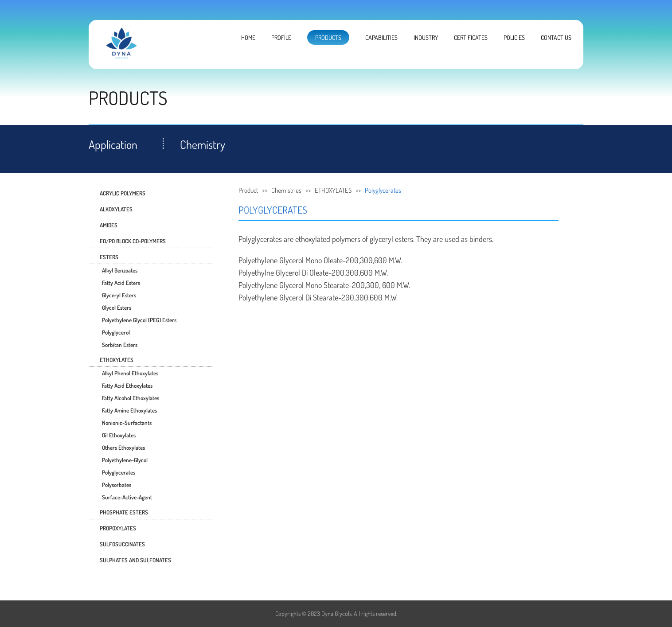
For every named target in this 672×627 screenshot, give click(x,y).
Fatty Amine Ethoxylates (129, 410)
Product (248, 190)
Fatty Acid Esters (121, 283)
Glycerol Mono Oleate (311, 260)
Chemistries (286, 190)
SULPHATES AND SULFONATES (135, 560)
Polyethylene (258, 260)
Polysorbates (117, 485)
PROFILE (281, 37)
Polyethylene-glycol (125, 460)
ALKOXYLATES (116, 209)
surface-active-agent (127, 497)
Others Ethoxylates (123, 448)
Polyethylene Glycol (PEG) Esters (139, 320)
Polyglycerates (119, 472)
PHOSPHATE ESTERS (124, 512)
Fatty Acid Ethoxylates (127, 386)
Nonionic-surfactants (127, 423)
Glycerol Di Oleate (302, 273)
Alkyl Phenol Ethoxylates (130, 373)
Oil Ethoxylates (119, 435)
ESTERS (109, 257)
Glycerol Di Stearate (309, 297)
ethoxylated (313, 239)
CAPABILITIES (381, 37)
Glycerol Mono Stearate (314, 285)
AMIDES (109, 225)
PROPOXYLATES (118, 528)
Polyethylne (256, 273)
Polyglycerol (116, 332)
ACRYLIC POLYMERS (123, 193)
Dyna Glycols (336, 613)
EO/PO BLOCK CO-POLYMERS (133, 241)
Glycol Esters (117, 308)
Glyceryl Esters (119, 295)
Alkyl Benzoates (120, 270)
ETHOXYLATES (117, 360)
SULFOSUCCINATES (122, 544)
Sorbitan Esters (120, 345)
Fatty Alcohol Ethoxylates (131, 398)
